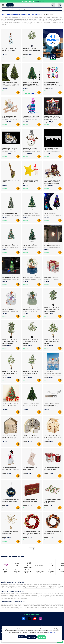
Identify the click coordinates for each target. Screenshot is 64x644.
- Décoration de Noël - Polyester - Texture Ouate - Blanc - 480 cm (53, 152)
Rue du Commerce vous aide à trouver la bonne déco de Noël (38, 589)
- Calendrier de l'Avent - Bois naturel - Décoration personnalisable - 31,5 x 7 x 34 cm (11, 440)
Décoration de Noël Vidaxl (6, 572)
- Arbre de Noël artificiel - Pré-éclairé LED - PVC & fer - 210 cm (11, 216)
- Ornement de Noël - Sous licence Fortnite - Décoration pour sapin (32, 120)
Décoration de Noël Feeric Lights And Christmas (28, 572)
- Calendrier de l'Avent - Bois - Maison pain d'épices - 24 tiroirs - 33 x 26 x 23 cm (53, 440)
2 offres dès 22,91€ (7, 540)
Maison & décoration (12, 14)
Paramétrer (31, 637)
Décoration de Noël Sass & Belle (51, 572)
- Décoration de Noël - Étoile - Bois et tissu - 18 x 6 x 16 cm (10, 120)
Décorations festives (37, 14)
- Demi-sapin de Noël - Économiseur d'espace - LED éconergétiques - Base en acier (32, 248)
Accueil (4, 14)
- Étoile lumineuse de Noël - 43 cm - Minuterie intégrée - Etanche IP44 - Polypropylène (53, 248)
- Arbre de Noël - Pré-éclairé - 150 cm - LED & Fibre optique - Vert (53, 216)
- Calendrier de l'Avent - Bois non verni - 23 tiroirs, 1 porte (31, 438)
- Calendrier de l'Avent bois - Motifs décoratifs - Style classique (52, 280)
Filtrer (60, 642)
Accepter (46, 637)
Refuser (18, 637)
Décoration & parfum (25, 14)
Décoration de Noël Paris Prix (17, 572)
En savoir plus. (52, 633)
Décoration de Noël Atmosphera (40, 573)
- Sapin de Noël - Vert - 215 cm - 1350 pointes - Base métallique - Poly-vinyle (31, 408)
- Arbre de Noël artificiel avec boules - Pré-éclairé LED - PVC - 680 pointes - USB (32, 216)
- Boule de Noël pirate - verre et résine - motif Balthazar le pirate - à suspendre (32, 280)
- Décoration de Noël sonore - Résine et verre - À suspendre (32, 312)
